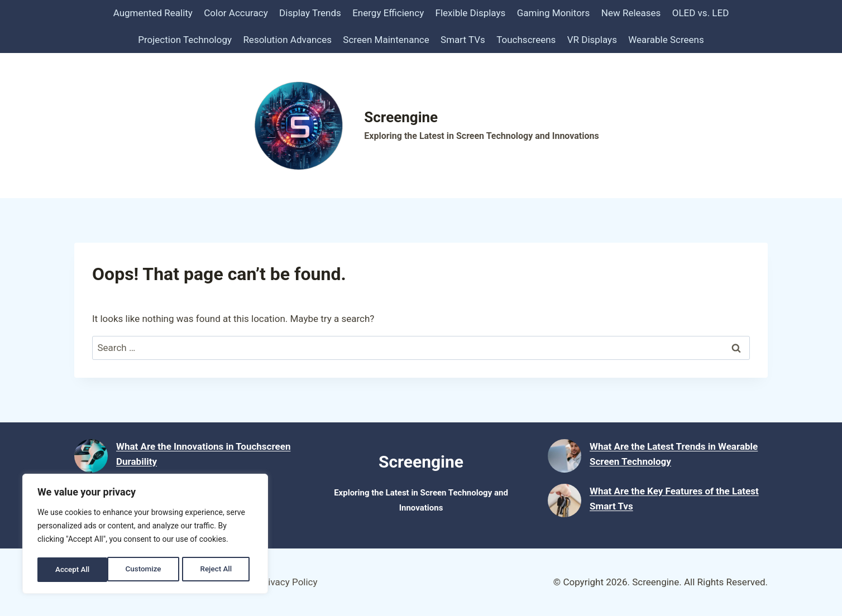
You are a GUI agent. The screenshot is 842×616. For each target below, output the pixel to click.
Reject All (146, 570)
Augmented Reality (153, 13)
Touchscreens (526, 40)
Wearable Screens (666, 40)
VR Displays (592, 40)
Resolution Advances (287, 40)
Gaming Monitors (554, 13)
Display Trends (310, 13)
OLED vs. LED (701, 13)
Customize (73, 570)
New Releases (631, 13)
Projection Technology (185, 40)
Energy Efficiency (388, 13)
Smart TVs (463, 40)
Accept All (218, 570)
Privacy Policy (288, 582)
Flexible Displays (471, 13)
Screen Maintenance (386, 40)
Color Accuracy (236, 13)
